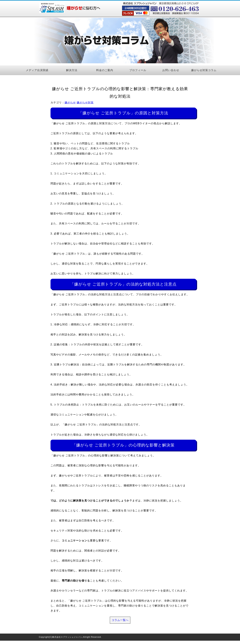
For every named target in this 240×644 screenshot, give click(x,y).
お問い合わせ (171, 70)
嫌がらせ (70, 102)
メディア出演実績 (37, 70)
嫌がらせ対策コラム (204, 70)
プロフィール (138, 70)
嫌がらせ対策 (85, 102)
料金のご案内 (105, 70)
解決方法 (72, 70)
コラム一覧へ (120, 620)
